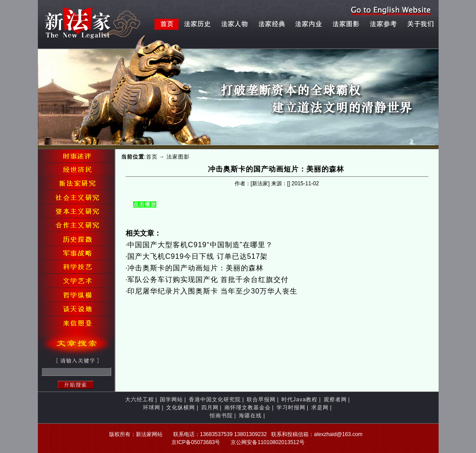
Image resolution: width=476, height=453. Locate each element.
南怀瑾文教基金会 (248, 408)
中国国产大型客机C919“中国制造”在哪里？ (200, 245)
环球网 (152, 408)
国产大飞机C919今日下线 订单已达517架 (197, 256)
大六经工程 (140, 400)
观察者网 (335, 400)
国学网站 (171, 400)
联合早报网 (261, 400)
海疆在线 (250, 416)
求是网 (320, 408)
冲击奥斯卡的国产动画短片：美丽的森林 (195, 268)
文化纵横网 (181, 408)
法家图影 (178, 157)
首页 (152, 157)
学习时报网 (291, 408)
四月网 (210, 408)
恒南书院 (221, 416)
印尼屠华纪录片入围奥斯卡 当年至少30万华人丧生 (212, 291)
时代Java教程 (299, 400)
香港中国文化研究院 (215, 400)
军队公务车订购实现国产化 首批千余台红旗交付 (208, 280)
